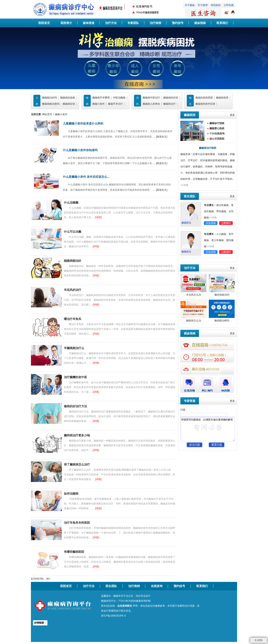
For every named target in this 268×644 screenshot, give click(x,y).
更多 (232, 115)
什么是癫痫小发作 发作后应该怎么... (86, 177)
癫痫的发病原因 (204, 98)
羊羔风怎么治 (194, 295)
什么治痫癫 (71, 202)
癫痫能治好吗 (49, 98)
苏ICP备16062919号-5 (113, 616)
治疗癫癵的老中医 (75, 377)
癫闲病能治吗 (222, 295)
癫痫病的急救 (68, 98)
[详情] (98, 217)
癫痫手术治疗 (115, 104)
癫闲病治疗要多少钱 (77, 435)
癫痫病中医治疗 (151, 98)
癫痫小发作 (99, 104)
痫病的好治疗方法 (75, 406)
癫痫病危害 (222, 98)
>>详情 (184, 185)
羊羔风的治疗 (73, 290)
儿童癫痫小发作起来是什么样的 (83, 123)
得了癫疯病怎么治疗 (77, 464)
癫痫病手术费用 (101, 98)
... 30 (46, 579)
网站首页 (47, 114)
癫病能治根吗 (222, 321)
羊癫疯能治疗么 (74, 348)
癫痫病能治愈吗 (51, 104)
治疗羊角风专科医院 (77, 523)
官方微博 (203, 5)
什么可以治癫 (73, 232)
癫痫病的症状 (171, 98)
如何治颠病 (71, 494)
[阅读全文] (162, 137)
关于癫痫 (190, 5)
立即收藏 (229, 5)
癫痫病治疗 (169, 104)
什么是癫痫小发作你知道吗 (80, 150)
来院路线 (216, 5)
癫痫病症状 (69, 104)
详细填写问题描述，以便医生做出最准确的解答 (208, 429)
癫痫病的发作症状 (205, 104)
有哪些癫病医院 (74, 552)
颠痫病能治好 (73, 261)
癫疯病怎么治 (194, 321)
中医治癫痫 (119, 98)
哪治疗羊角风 (73, 319)
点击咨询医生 (125, 606)
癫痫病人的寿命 (151, 104)
